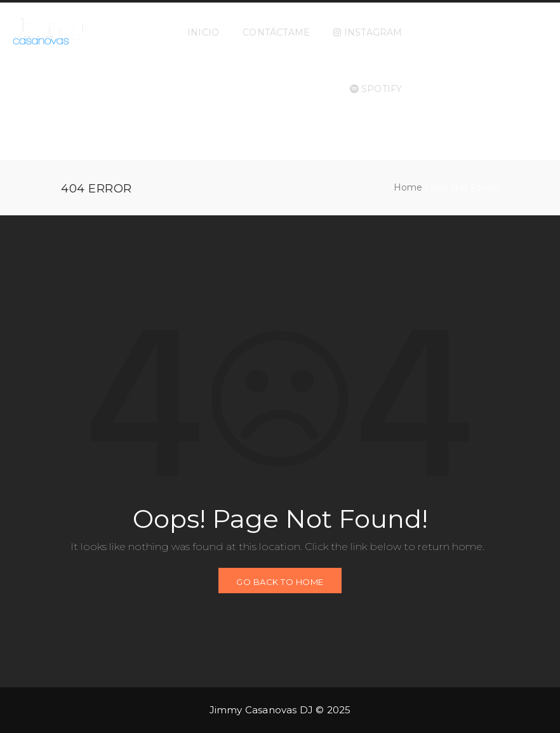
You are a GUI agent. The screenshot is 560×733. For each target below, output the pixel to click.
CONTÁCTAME (276, 32)
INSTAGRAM (368, 32)
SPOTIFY (376, 89)
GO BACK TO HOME (280, 582)
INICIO (203, 32)
